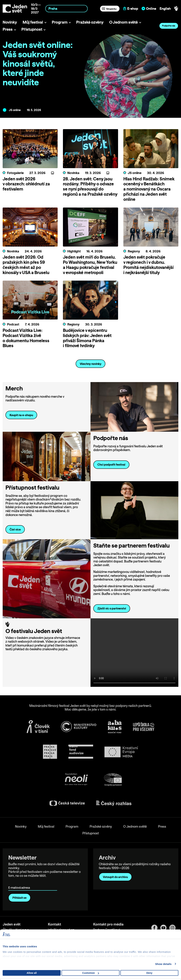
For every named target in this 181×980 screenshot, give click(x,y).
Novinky (10, 22)
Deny (149, 973)
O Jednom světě (123, 22)
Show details (163, 964)
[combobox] (66, 9)
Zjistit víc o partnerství (112, 608)
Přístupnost (32, 29)
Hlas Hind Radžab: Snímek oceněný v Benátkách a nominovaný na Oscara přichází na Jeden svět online (149, 189)
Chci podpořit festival (111, 465)
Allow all (32, 973)
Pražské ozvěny (90, 22)
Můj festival (33, 22)
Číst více (15, 529)
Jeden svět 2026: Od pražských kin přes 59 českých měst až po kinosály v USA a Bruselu (26, 265)
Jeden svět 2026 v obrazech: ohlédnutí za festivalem (26, 184)
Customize (91, 973)
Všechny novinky (91, 364)
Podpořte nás (169, 26)
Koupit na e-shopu (21, 415)
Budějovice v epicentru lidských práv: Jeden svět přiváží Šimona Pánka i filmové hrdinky (87, 338)
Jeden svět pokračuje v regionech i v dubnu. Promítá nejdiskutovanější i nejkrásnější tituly (148, 265)
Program (60, 22)
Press (8, 29)
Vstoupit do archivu (115, 877)
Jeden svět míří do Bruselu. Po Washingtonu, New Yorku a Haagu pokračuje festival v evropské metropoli (90, 265)
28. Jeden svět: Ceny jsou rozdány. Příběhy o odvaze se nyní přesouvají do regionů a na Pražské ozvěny (90, 186)
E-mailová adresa (20, 883)
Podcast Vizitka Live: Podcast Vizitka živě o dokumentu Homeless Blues (26, 338)
